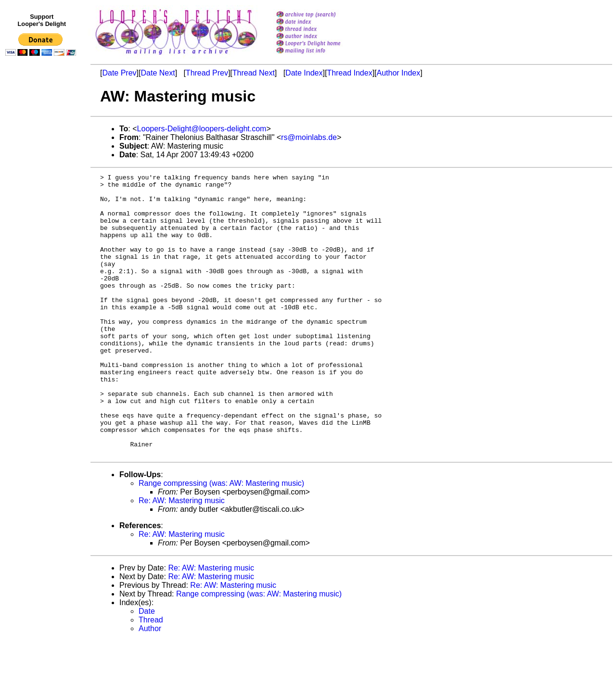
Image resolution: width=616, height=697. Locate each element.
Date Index (304, 73)
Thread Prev (207, 73)
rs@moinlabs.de (309, 137)
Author (150, 685)
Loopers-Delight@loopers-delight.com (202, 129)
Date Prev (119, 73)
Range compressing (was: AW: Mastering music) (221, 539)
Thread (151, 676)
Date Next (158, 73)
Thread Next (254, 73)
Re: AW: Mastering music (182, 557)
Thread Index (349, 73)
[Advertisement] (42, 258)
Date (147, 667)
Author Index (399, 73)
